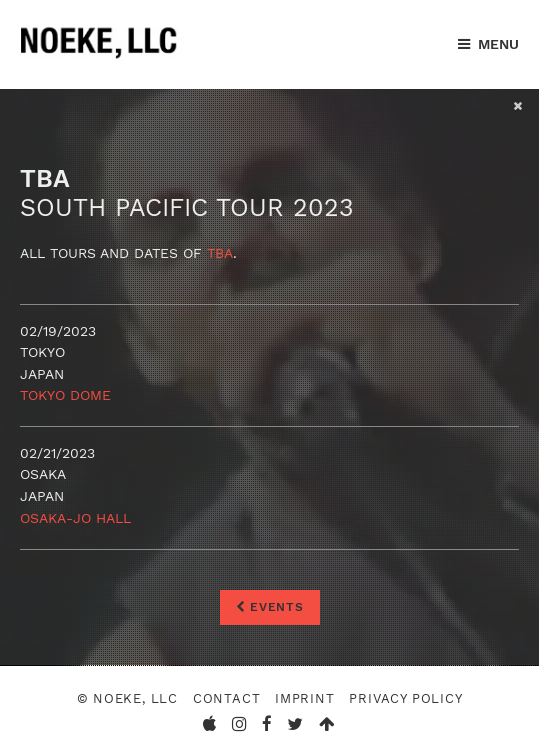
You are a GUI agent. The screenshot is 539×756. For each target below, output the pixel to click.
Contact (227, 698)
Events (270, 607)
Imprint (305, 698)
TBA (220, 253)
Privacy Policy (405, 698)
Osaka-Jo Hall (75, 518)
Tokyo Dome (65, 395)
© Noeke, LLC (127, 698)
